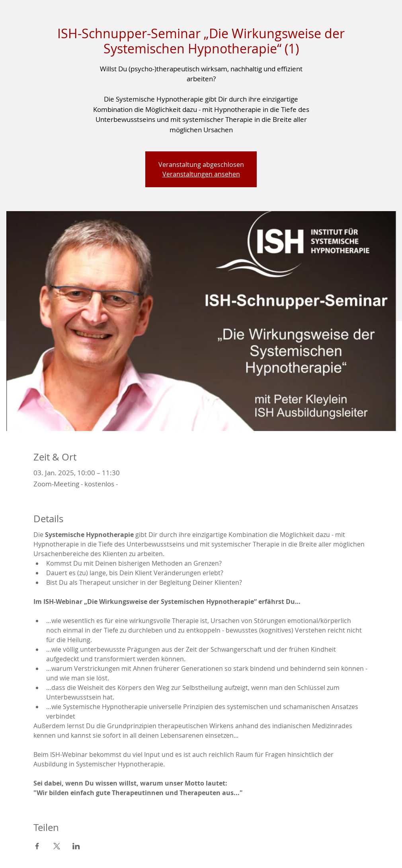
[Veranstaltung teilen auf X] (57, 846)
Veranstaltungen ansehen (201, 174)
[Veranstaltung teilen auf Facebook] (37, 846)
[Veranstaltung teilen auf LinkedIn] (76, 846)
